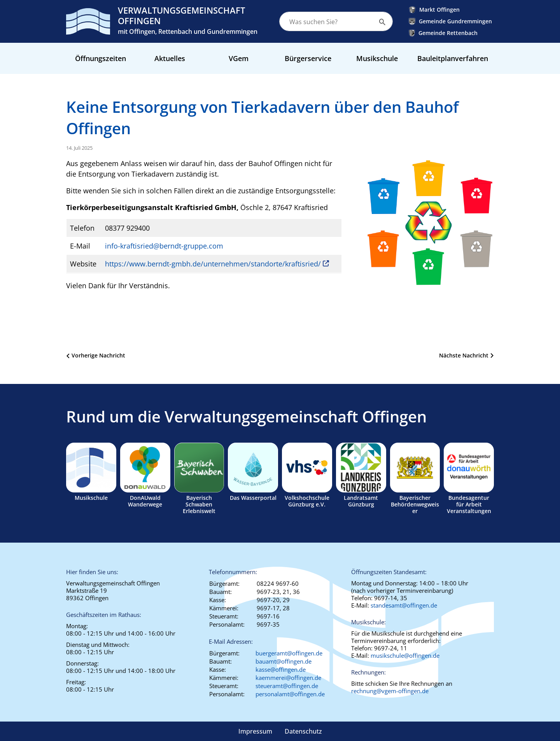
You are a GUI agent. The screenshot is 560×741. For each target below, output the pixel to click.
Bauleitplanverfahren (453, 58)
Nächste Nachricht (464, 355)
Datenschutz (303, 731)
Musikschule (377, 58)
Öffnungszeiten (101, 58)
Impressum (255, 731)
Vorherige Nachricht (98, 355)
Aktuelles (170, 58)
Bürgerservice (308, 58)
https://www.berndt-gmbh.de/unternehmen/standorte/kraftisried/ (213, 264)
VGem (239, 58)
